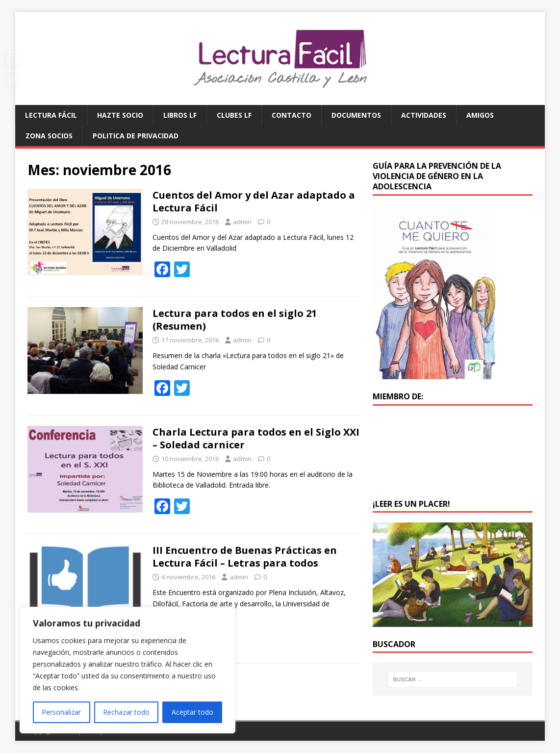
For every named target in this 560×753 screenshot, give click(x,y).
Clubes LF (234, 115)
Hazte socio (120, 115)
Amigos (480, 115)
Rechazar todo (126, 712)
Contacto (292, 115)
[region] (127, 670)
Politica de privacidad (136, 136)
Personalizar (61, 712)
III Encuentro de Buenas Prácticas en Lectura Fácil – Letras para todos (245, 557)
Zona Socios (49, 136)
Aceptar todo (192, 712)
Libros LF (180, 115)
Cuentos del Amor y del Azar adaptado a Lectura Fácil (254, 201)
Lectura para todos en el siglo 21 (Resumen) (235, 320)
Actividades (424, 115)
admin (242, 222)
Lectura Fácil (51, 115)
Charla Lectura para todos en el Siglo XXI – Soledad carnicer (256, 438)
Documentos (356, 115)
